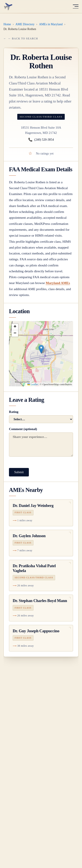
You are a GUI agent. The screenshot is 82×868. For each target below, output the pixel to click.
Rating (41, 417)
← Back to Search (23, 39)
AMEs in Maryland (51, 24)
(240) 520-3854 (41, 140)
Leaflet (33, 384)
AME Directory (25, 24)
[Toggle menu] (76, 7)
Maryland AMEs (58, 283)
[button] (41, 349)
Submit (19, 472)
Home (7, 24)
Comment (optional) (41, 442)
